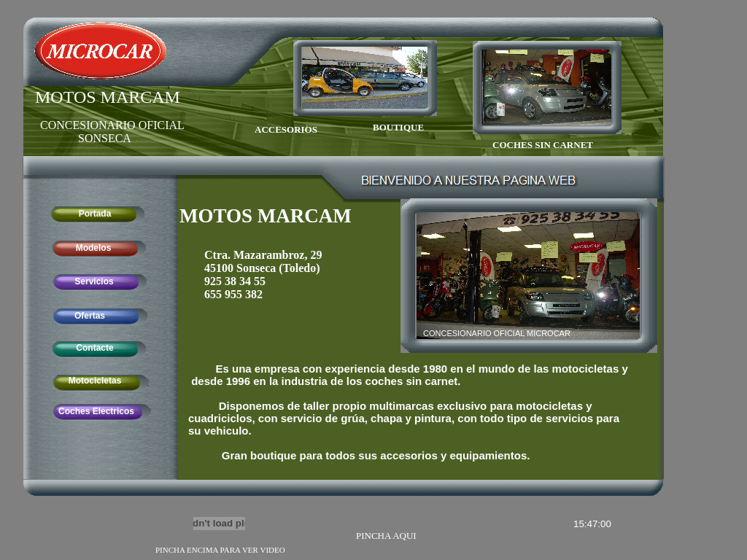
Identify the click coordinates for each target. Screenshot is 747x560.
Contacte (94, 348)
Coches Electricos (96, 411)
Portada (95, 214)
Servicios (94, 281)
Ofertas (90, 316)
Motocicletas (95, 381)
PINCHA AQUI (386, 536)
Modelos (94, 248)
